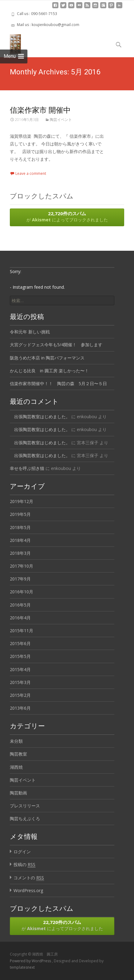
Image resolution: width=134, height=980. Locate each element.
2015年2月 (20, 695)
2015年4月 (20, 669)
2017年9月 (20, 579)
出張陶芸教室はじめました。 (40, 417)
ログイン (22, 852)
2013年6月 (20, 708)
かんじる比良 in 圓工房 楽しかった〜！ (49, 371)
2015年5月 (20, 656)
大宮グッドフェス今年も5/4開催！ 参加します (56, 345)
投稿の (24, 865)
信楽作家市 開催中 (40, 110)
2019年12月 (22, 501)
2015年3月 (20, 682)
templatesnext (22, 967)
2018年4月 (20, 540)
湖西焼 (16, 767)
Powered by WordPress (31, 961)
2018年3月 (20, 553)
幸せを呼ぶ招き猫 (27, 468)
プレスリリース (25, 806)
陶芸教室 (18, 754)
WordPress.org (28, 890)
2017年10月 (22, 566)
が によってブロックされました (67, 216)
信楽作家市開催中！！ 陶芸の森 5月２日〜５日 (58, 383)
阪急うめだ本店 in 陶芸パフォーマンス (47, 358)
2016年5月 (20, 605)
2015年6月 (20, 643)
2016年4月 (20, 618)
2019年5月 (20, 514)
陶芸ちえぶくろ (25, 819)
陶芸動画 (18, 793)
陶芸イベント (61, 120)
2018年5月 (20, 527)
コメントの (29, 878)
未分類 (16, 741)
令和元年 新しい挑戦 (30, 332)
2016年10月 (22, 592)
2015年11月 (22, 631)
